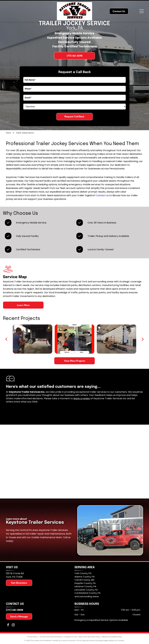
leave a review (82, 398)
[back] (6, 339)
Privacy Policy (32, 637)
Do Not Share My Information (51, 637)
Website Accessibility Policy (112, 637)
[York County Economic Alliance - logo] (40, 462)
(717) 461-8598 (15, 610)
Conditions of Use (70, 637)
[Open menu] (142, 11)
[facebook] (8, 625)
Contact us (102, 195)
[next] (143, 339)
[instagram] (13, 625)
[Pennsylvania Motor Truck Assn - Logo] (109, 462)
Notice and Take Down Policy (89, 637)
